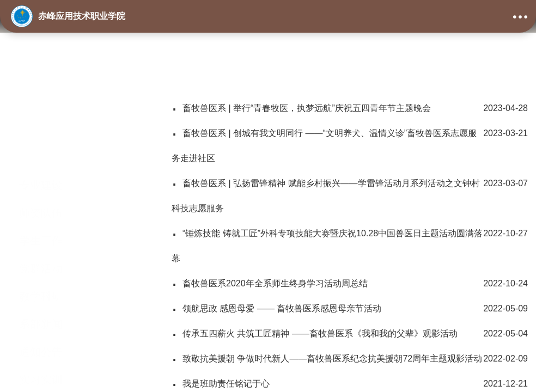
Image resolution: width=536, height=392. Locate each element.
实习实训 (41, 332)
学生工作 (41, 193)
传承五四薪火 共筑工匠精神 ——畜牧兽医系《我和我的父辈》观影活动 (350, 334)
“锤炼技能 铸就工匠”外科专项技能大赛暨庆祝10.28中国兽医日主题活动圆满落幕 (350, 242)
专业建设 (41, 138)
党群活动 (41, 221)
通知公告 (41, 304)
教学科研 (41, 249)
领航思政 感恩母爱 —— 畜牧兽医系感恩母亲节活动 (350, 309)
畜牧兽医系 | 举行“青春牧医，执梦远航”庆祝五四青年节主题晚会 (350, 108)
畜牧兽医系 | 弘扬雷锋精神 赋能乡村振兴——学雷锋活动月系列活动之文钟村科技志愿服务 (350, 192)
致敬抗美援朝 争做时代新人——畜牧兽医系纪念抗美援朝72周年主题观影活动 (350, 359)
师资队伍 (41, 166)
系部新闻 (41, 277)
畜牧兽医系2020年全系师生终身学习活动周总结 (350, 284)
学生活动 (41, 360)
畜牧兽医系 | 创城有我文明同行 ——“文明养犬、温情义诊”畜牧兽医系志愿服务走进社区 (350, 142)
